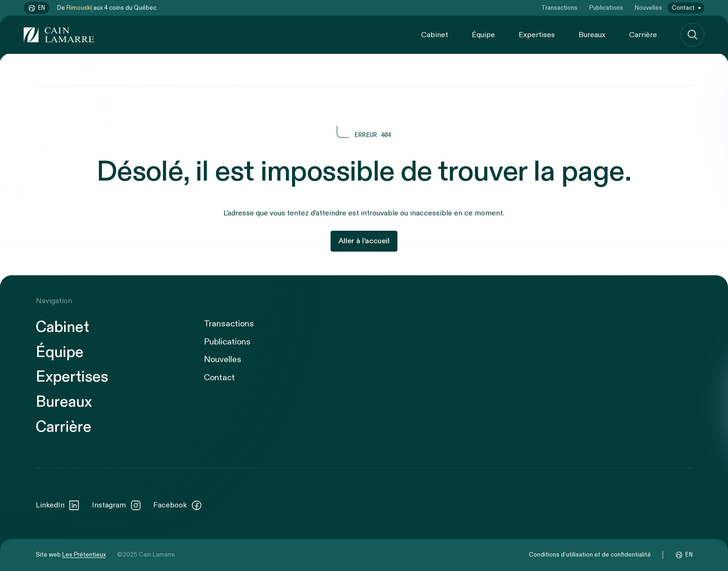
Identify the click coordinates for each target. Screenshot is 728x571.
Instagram (117, 506)
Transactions (559, 8)
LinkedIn (58, 506)
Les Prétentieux (84, 555)
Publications (606, 8)
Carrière (643, 35)
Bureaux (592, 35)
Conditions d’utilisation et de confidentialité (590, 555)
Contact (683, 8)
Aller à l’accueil (364, 241)
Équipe (483, 35)
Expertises (537, 35)
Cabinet (435, 35)
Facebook (178, 506)
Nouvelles (648, 8)
